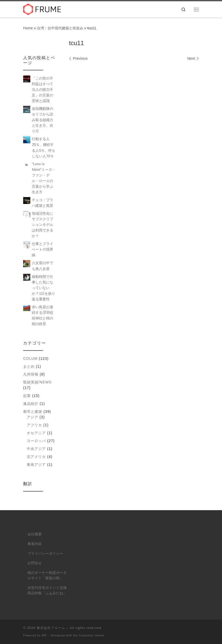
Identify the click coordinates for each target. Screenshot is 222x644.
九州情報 (31, 374)
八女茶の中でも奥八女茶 (43, 266)
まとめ (29, 366)
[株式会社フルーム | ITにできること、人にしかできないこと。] (42, 9)
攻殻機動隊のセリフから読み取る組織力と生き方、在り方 (43, 120)
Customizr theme (92, 635)
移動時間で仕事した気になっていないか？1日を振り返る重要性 (44, 288)
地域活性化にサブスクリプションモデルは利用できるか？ (43, 225)
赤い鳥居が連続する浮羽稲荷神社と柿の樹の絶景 (43, 315)
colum (30, 358)
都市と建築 (33, 411)
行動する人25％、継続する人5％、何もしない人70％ (44, 147)
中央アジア (36, 449)
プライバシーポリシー (45, 554)
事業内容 (35, 544)
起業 (27, 396)
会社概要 (35, 534)
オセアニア (36, 433)
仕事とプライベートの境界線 (43, 249)
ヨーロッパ (36, 441)
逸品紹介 (31, 404)
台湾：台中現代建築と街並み (60, 28)
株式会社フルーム (51, 628)
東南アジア (36, 465)
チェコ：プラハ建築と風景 (43, 203)
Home (28, 28)
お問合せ (35, 563)
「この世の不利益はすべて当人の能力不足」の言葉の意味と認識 (43, 89)
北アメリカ (36, 457)
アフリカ (34, 425)
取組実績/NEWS (37, 382)
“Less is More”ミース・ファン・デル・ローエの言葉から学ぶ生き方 (44, 178)
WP (44, 635)
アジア (32, 417)
